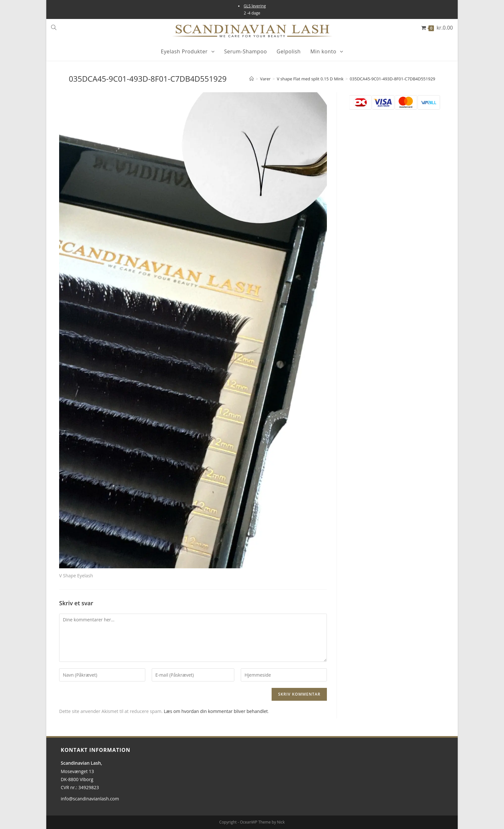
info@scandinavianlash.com (90, 799)
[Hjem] (252, 79)
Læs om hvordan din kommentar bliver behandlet (216, 711)
